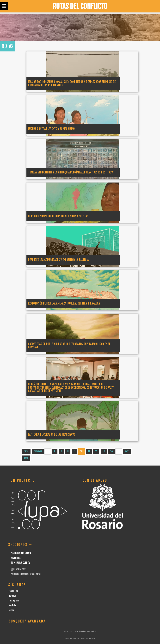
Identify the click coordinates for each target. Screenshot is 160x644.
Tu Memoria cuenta (20, 563)
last (26, 458)
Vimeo (12, 610)
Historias (16, 558)
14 (112, 451)
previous (38, 451)
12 (96, 451)
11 (89, 451)
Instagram (14, 601)
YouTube (13, 605)
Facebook (13, 591)
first (26, 451)
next (127, 451)
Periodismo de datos (21, 553)
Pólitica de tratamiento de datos (26, 574)
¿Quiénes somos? (18, 569)
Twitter (12, 596)
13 (104, 451)
